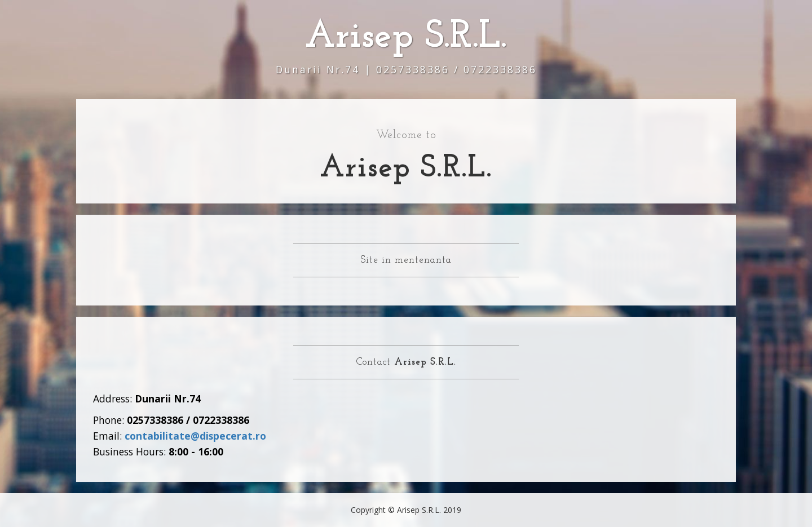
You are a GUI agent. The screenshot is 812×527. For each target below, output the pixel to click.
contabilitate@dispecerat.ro (195, 436)
